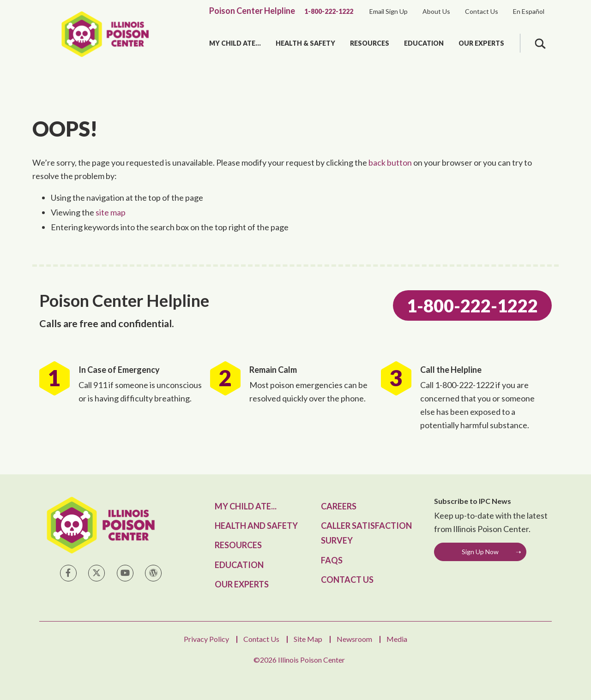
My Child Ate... (235, 43)
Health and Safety (256, 526)
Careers (339, 506)
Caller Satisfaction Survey (366, 533)
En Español (529, 11)
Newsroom (354, 639)
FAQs (332, 560)
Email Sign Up (389, 11)
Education (424, 43)
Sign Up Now (480, 552)
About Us (436, 11)
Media (397, 639)
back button (390, 162)
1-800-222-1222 (329, 11)
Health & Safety (305, 43)
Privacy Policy (206, 639)
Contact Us (482, 11)
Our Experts (481, 43)
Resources (370, 43)
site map (111, 212)
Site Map (308, 639)
